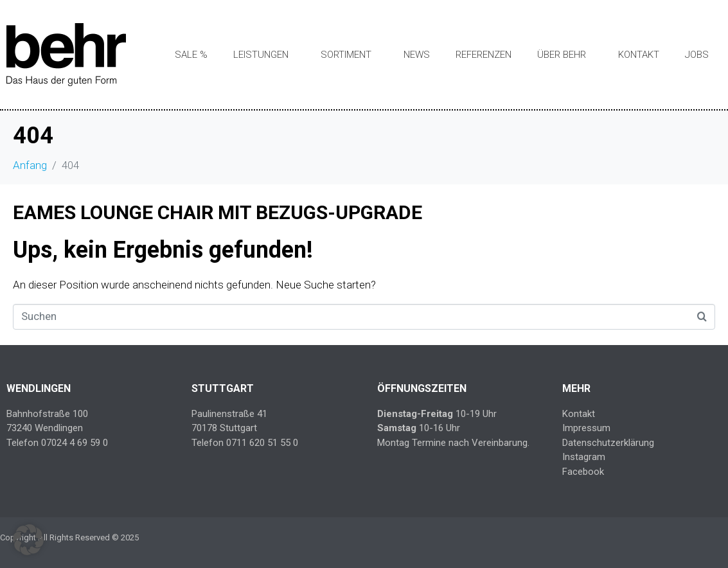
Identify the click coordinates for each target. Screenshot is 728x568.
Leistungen (261, 55)
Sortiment (346, 55)
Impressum (586, 428)
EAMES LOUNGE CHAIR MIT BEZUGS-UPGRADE (218, 212)
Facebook (583, 472)
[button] (28, 540)
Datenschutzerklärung (608, 443)
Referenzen (484, 55)
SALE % (191, 55)
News (417, 55)
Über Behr (562, 55)
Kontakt (639, 55)
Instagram (584, 457)
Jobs (697, 55)
